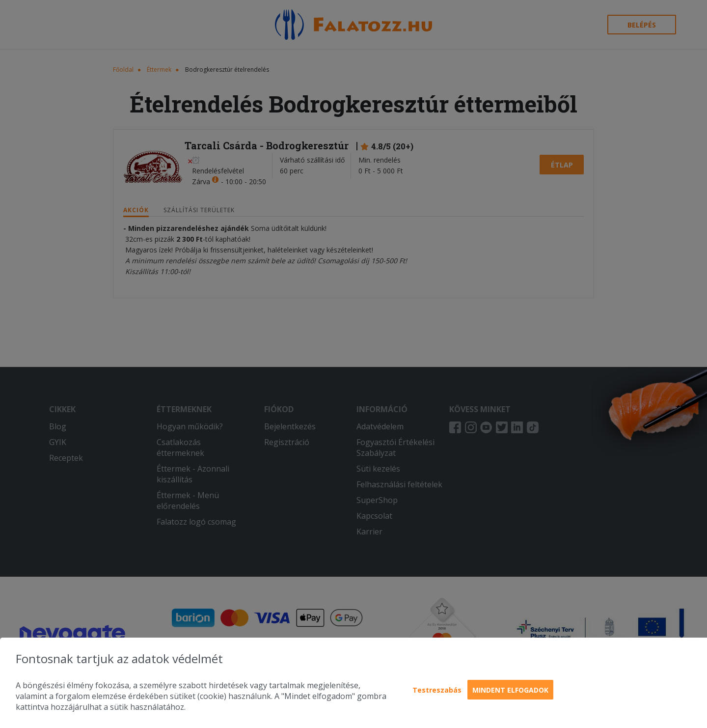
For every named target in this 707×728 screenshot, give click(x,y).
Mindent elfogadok (510, 690)
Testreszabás (437, 690)
